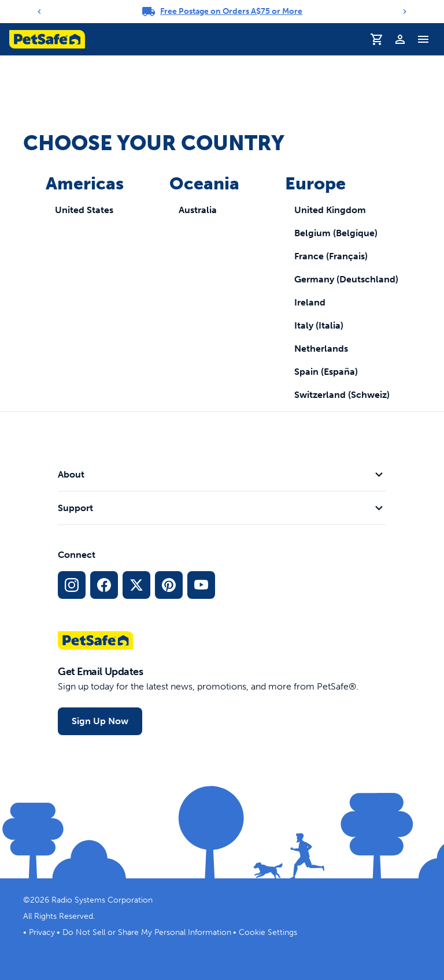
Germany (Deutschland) (346, 279)
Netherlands (321, 349)
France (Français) (331, 256)
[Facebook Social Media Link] (104, 585)
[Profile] (400, 39)
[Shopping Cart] (377, 39)
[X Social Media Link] (136, 585)
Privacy (42, 932)
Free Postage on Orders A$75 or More (231, 11)
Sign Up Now (100, 721)
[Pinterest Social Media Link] (169, 585)
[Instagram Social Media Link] (72, 585)
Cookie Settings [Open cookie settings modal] (268, 932)
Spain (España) (326, 372)
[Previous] (39, 12)
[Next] (405, 12)
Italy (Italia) (319, 325)
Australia (198, 210)
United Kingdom (330, 210)
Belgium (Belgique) (336, 233)
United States (84, 210)
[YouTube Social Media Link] (201, 585)
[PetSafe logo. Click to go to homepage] (47, 39)
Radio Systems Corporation (102, 900)
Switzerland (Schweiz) (342, 395)
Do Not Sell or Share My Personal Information (147, 932)
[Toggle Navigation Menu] (423, 39)
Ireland (310, 302)
